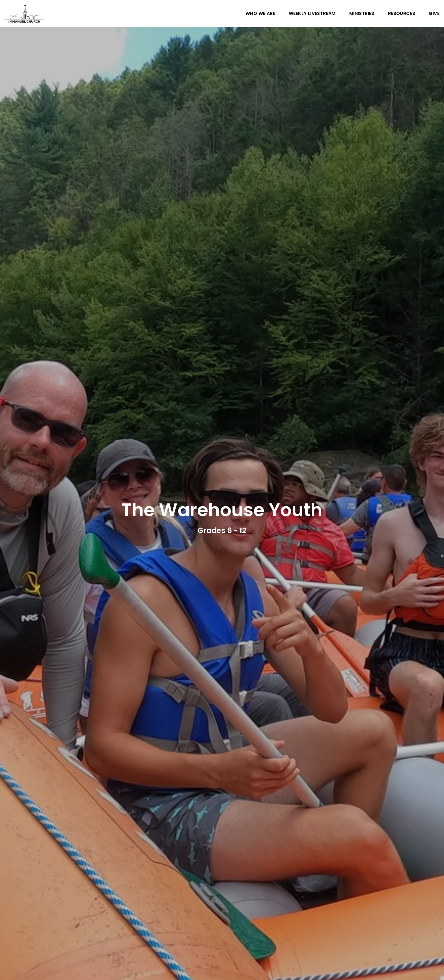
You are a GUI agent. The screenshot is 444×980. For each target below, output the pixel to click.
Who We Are (260, 14)
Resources (402, 14)
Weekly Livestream (312, 14)
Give (434, 14)
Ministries (362, 14)
